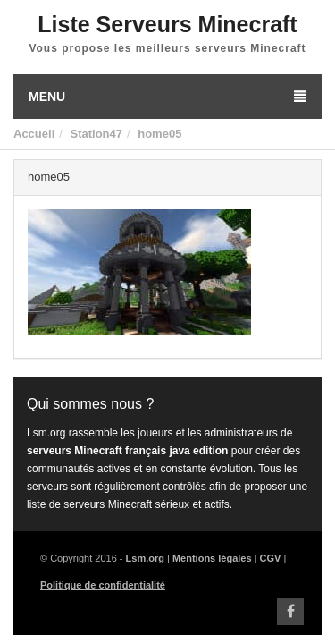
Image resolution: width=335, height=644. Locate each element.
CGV (271, 558)
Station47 (96, 134)
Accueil (34, 134)
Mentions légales (212, 558)
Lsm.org (145, 558)
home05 (159, 134)
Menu (167, 97)
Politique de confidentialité (103, 585)
